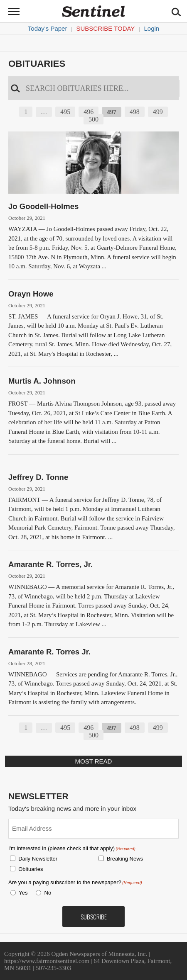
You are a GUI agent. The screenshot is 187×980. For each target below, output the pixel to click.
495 (65, 112)
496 (89, 112)
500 (93, 119)
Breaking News (125, 859)
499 (158, 112)
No (48, 893)
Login (151, 28)
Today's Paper (48, 28)
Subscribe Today (106, 28)
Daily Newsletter (38, 859)
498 (135, 112)
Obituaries (37, 64)
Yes (22, 893)
